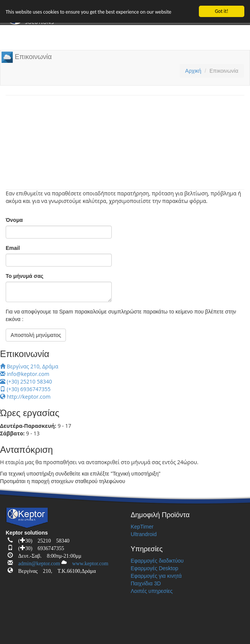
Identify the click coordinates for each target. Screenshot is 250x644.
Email (13, 248)
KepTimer (142, 527)
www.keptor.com (87, 562)
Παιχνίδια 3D (146, 583)
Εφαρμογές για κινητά (156, 576)
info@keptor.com (25, 374)
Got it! (221, 11)
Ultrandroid (144, 534)
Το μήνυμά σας (25, 276)
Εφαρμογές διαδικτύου (157, 561)
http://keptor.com (25, 397)
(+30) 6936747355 (25, 389)
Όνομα (14, 220)
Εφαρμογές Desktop (155, 568)
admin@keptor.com (36, 562)
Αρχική (193, 71)
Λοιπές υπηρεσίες (152, 591)
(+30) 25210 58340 (26, 381)
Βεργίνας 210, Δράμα (29, 366)
